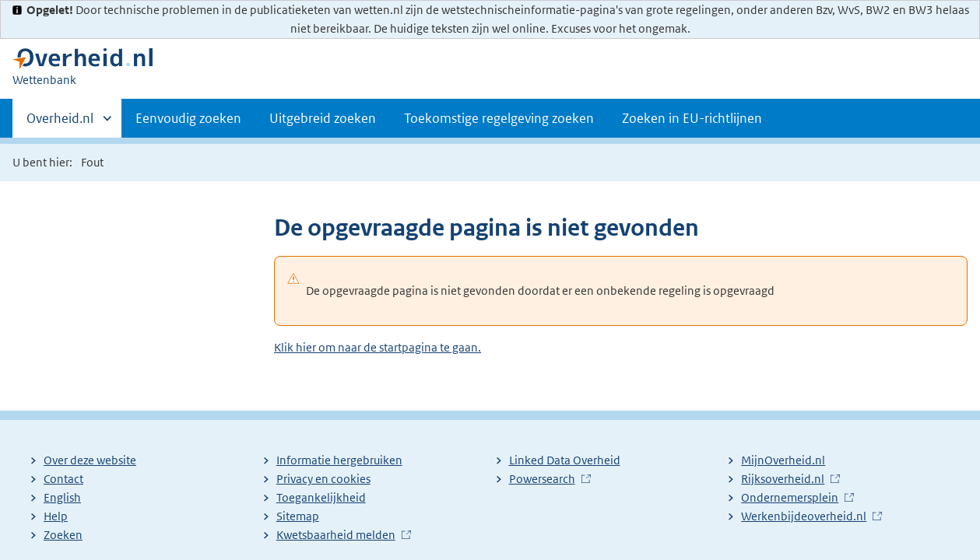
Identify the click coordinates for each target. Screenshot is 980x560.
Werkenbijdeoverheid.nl (804, 516)
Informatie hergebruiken (339, 460)
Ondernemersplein (790, 497)
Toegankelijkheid (321, 497)
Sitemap (298, 516)
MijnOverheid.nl (783, 460)
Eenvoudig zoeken (188, 118)
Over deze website (90, 460)
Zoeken (63, 535)
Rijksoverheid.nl (783, 479)
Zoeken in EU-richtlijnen (692, 118)
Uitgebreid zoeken (323, 118)
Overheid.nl (60, 123)
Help (56, 516)
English (62, 497)
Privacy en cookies (323, 479)
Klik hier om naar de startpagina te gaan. (378, 347)
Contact (63, 479)
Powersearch (542, 479)
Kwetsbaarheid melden (336, 535)
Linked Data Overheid (565, 460)
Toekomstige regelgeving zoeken (499, 118)
